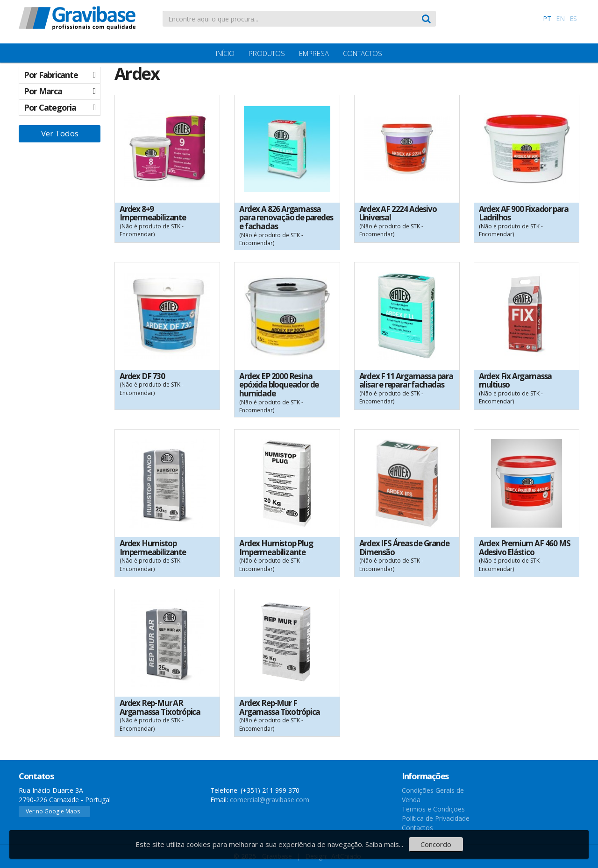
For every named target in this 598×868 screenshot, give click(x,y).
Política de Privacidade (436, 818)
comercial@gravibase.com (270, 800)
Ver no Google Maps (53, 811)
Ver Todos (60, 133)
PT (547, 18)
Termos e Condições (433, 809)
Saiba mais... (384, 844)
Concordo (436, 844)
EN (560, 18)
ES (573, 18)
